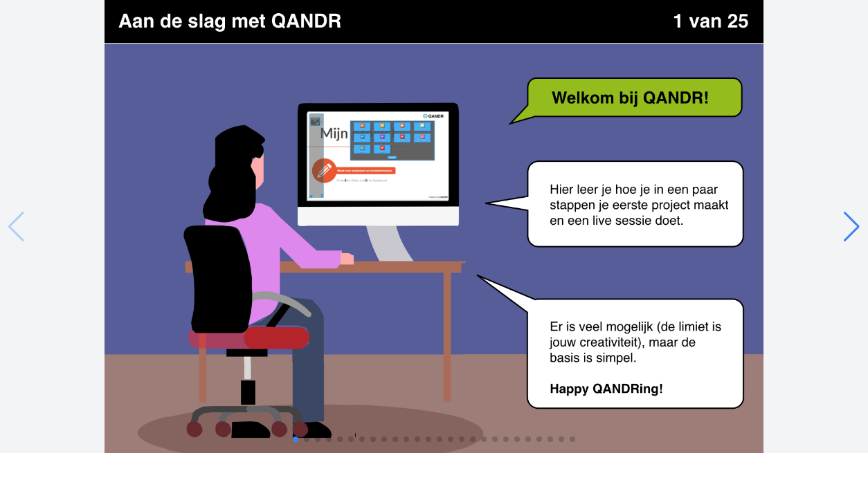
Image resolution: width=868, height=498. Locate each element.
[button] (852, 227)
